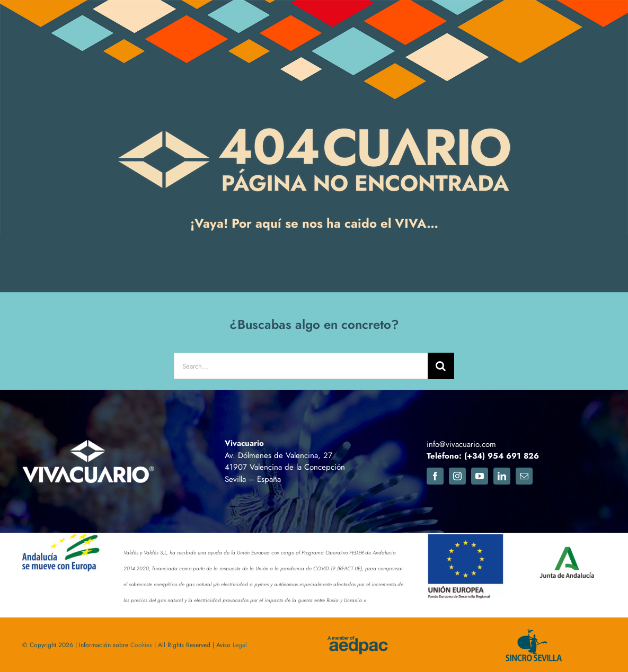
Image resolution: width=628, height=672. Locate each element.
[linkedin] (502, 476)
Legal (240, 645)
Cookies (141, 645)
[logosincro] (530, 633)
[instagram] (457, 476)
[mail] (524, 476)
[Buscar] (441, 366)
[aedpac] (357, 640)
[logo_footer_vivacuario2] (89, 443)
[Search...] (300, 366)
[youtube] (480, 476)
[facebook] (435, 476)
